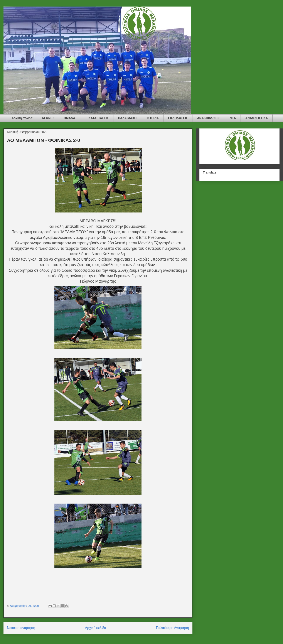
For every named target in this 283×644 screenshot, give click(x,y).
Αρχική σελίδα (22, 118)
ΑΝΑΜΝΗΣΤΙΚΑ (257, 118)
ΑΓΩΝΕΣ (48, 118)
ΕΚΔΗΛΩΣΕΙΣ (178, 118)
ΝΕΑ (233, 118)
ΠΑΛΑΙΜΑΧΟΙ (128, 118)
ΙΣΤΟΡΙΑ (153, 118)
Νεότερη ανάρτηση (21, 628)
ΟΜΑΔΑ (70, 118)
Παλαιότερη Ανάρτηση (172, 628)
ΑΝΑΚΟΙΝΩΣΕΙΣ (209, 118)
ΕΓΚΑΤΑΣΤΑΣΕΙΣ (97, 118)
